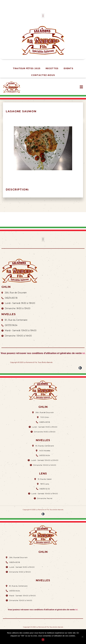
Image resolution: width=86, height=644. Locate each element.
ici (84, 353)
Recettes (52, 68)
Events (69, 68)
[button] (43, 16)
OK (43, 640)
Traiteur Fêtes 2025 (27, 68)
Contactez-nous (43, 75)
